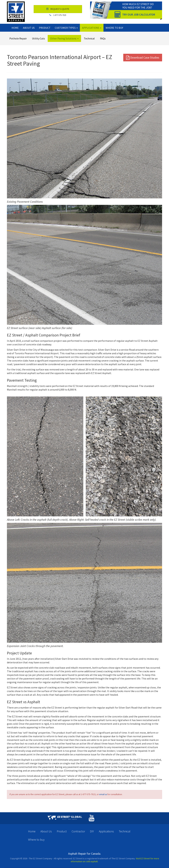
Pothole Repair (18, 38)
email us (103, 794)
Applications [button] (92, 28)
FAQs (103, 38)
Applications (106, 831)
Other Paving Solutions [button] (64, 38)
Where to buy (114, 28)
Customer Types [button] (66, 28)
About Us (29, 28)
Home (15, 28)
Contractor (78, 831)
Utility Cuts (38, 38)
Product (45, 28)
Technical (89, 38)
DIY (92, 831)
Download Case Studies (143, 57)
